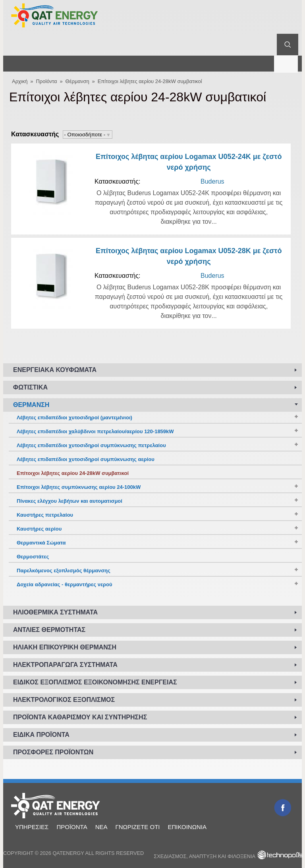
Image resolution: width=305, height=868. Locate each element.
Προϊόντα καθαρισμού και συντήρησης (80, 717)
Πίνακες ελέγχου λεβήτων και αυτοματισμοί (69, 501)
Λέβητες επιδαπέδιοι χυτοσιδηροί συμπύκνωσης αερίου (86, 459)
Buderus (212, 181)
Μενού (286, 63)
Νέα (101, 827)
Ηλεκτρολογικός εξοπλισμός (64, 700)
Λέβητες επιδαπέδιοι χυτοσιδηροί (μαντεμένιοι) (74, 418)
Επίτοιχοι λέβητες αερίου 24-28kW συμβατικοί (150, 81)
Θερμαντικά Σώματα (41, 543)
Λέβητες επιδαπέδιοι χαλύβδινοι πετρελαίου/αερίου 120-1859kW (95, 431)
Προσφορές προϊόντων (53, 752)
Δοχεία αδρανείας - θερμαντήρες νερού (65, 584)
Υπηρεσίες (32, 827)
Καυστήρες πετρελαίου (45, 515)
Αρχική (20, 81)
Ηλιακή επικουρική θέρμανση (65, 647)
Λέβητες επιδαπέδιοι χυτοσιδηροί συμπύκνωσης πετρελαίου (91, 445)
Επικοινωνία (187, 827)
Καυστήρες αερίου (39, 529)
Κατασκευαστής (35, 134)
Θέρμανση (77, 81)
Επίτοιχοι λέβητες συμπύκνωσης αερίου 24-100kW (79, 487)
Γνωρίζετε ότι (137, 827)
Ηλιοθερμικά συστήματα (55, 612)
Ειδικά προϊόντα (41, 735)
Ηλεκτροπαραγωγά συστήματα (65, 665)
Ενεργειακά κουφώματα (55, 370)
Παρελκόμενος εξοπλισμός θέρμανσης (64, 571)
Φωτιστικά (30, 387)
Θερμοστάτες (33, 557)
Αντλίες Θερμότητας (49, 630)
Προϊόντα (46, 81)
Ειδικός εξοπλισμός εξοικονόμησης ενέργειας (95, 682)
